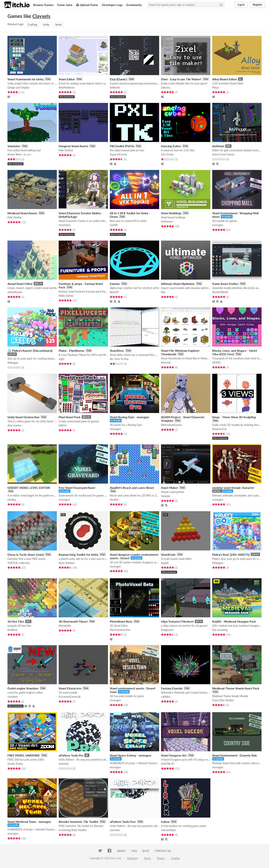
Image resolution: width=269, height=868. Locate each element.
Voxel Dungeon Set (174, 755)
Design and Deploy (18, 88)
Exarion (115, 284)
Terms (147, 858)
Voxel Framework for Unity (25, 79)
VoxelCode (168, 554)
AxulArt (114, 500)
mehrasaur (167, 221)
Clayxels (41, 16)
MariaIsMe (65, 626)
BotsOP (114, 292)
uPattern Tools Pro (71, 755)
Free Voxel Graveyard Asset (77, 488)
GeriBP (114, 225)
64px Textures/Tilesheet (177, 621)
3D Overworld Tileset (73, 621)
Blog (146, 851)
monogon (218, 225)
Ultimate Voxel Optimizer (178, 284)
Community (134, 5)
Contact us (163, 851)
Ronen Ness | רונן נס (19, 154)
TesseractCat (219, 429)
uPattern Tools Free (123, 822)
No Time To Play (119, 359)
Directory (133, 858)
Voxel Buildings (171, 213)
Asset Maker (170, 488)
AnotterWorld (220, 292)
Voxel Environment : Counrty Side (235, 755)
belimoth (115, 88)
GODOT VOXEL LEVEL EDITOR (29, 488)
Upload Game (87, 5)
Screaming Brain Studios (73, 830)
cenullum (13, 697)
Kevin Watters (67, 563)
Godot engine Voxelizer (23, 688)
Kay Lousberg (220, 630)
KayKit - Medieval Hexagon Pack (234, 621)
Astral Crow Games (223, 154)
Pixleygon (13, 363)
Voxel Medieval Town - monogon (29, 822)
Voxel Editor (67, 79)
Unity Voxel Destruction (23, 417)
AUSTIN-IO (168, 764)
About (121, 851)
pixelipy (12, 500)
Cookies (175, 858)
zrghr (62, 359)
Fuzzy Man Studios (223, 700)
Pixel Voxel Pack (70, 417)
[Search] (221, 5)
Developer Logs (112, 5)
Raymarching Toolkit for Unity (78, 554)
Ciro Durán (167, 154)
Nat (163, 292)
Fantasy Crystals (172, 688)
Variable (166, 496)
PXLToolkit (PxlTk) (122, 146)
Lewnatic (64, 764)
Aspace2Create (118, 154)
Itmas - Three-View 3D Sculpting (234, 417)
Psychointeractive (120, 630)
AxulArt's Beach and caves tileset (132, 488)
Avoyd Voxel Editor (20, 284)
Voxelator (14, 146)
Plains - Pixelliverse (72, 351)
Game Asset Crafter (225, 284)
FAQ (134, 851)
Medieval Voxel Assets (22, 213)
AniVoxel (218, 146)
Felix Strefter (66, 150)
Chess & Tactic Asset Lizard (26, 554)
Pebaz (216, 88)
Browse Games (43, 5)
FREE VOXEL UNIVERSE (24, 755)
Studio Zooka (15, 764)
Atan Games (14, 425)
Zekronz (166, 88)
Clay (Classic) (118, 79)
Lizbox (165, 822)
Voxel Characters (70, 688)
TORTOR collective (18, 563)
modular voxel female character (233, 488)
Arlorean (166, 362)
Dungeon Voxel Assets (73, 146)
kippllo (165, 563)
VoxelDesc (117, 351)
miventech (65, 225)
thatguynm (167, 630)
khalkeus (12, 630)
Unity (46, 25)
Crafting (33, 25)
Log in (241, 5)
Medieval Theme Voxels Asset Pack (236, 688)
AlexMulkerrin (67, 88)
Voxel (58, 25)
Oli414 (62, 425)
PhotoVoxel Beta (121, 621)
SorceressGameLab (70, 697)
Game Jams (65, 5)
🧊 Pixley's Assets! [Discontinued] (30, 351)
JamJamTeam (168, 830)
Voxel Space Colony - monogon (130, 755)
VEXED (216, 362)
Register (257, 5)
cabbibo (166, 697)
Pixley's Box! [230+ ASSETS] (231, 554)
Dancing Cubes (171, 146)
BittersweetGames (171, 425)
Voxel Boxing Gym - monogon (129, 417)
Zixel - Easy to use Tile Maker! (181, 79)
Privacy (161, 858)
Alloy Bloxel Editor (225, 79)
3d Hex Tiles (16, 621)
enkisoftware (15, 292)
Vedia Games (66, 296)
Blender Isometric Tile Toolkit (78, 822)
